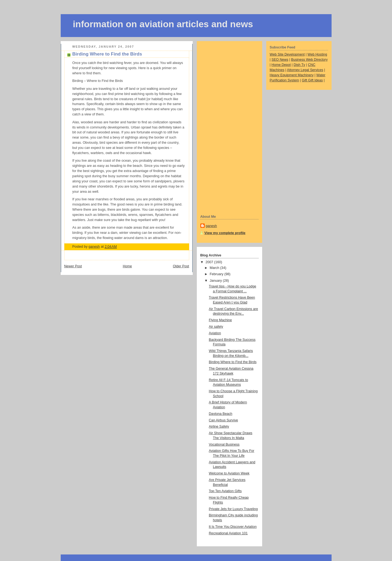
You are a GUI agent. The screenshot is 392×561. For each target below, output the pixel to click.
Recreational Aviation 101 (228, 533)
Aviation (215, 333)
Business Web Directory (309, 60)
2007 (210, 262)
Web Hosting (317, 54)
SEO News (280, 60)
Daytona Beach (220, 414)
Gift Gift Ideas (312, 80)
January (216, 281)
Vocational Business (224, 444)
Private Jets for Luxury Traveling (233, 509)
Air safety (216, 327)
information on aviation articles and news (163, 24)
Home (127, 266)
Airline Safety (219, 427)
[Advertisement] (222, 127)
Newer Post (73, 266)
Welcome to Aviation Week (229, 473)
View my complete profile (225, 233)
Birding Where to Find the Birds (233, 362)
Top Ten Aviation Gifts (225, 491)
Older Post (181, 266)
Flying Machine (220, 320)
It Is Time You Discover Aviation (233, 527)
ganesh (211, 226)
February (217, 274)
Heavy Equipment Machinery (292, 75)
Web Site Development (287, 54)
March (215, 268)
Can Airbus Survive (223, 420)
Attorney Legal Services (305, 70)
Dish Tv (299, 65)
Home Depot (281, 65)
